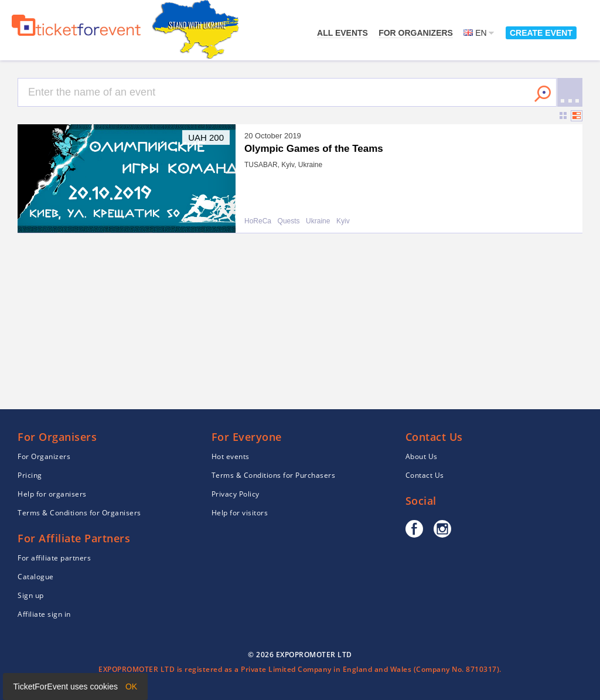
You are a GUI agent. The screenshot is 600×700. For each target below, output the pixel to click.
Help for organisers (52, 494)
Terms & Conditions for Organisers (79, 513)
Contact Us (425, 475)
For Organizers (416, 33)
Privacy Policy (236, 494)
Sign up (31, 595)
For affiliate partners (54, 558)
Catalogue (36, 577)
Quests (289, 221)
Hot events (231, 456)
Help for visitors (240, 513)
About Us (422, 456)
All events (342, 33)
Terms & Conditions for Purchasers (274, 475)
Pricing (30, 475)
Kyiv (343, 221)
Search (543, 94)
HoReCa (258, 221)
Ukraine (318, 221)
